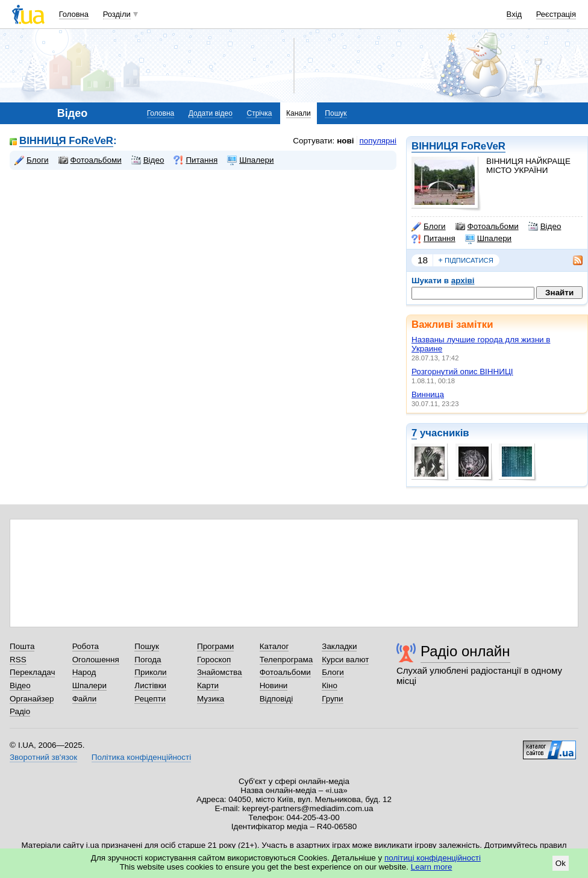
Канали (299, 113)
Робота (86, 646)
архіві (463, 281)
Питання (433, 239)
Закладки (339, 646)
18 (423, 260)
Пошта (22, 646)
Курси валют (345, 660)
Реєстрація (556, 14)
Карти (208, 685)
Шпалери (488, 239)
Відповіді (277, 699)
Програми (215, 646)
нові (345, 141)
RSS (18, 660)
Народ (84, 672)
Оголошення (96, 660)
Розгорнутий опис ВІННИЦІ (462, 372)
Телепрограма (286, 660)
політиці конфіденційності (433, 858)
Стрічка (259, 113)
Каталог (274, 646)
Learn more (432, 867)
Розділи (117, 14)
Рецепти (150, 699)
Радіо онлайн (465, 651)
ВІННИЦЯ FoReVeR (458, 146)
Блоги (429, 227)
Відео (545, 227)
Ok (561, 863)
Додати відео (211, 113)
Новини (274, 685)
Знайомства (220, 672)
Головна (74, 14)
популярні (378, 141)
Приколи (150, 672)
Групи (332, 699)
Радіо (20, 711)
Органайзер (32, 699)
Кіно (330, 685)
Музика (211, 699)
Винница (428, 394)
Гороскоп (214, 660)
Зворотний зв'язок (43, 757)
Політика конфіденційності (141, 757)
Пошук (336, 113)
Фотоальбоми (487, 227)
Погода (148, 660)
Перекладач (32, 672)
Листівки (150, 685)
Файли (85, 699)
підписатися (466, 260)
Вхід (514, 14)
